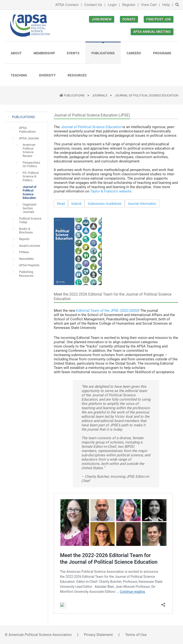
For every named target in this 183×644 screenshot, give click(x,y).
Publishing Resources (26, 274)
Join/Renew (102, 19)
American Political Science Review (29, 150)
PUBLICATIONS (75, 95)
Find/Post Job (159, 19)
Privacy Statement (98, 635)
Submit (76, 204)
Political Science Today (30, 220)
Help (166, 5)
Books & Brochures (26, 231)
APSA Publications (27, 130)
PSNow (24, 252)
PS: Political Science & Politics (31, 176)
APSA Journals (29, 138)
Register (129, 5)
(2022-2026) (129, 311)
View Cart (149, 5)
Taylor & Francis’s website (111, 191)
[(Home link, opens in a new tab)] (30, 26)
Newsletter (26, 259)
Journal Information (142, 204)
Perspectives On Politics (31, 164)
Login (112, 5)
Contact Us (93, 5)
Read (61, 204)
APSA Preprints (29, 265)
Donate (129, 19)
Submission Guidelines (104, 204)
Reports (24, 239)
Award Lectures (30, 246)
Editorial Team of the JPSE (98, 311)
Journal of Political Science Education (146, 95)
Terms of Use (136, 635)
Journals (100, 95)
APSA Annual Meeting (152, 32)
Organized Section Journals (29, 208)
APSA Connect (67, 5)
